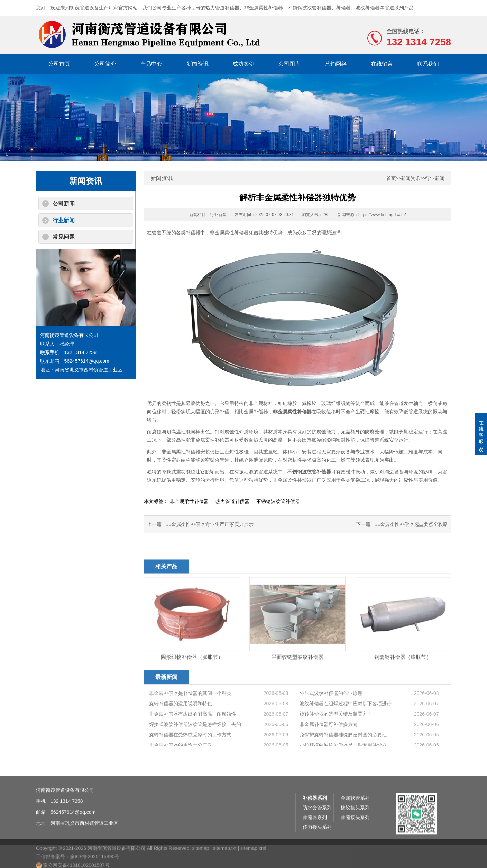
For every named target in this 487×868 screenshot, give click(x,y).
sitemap (200, 860)
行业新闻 (64, 220)
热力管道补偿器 (222, 8)
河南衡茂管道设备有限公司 (65, 813)
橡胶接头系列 (355, 831)
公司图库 (290, 64)
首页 (391, 178)
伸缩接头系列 (355, 841)
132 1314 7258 (67, 824)
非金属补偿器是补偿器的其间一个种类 (190, 720)
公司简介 (105, 64)
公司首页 (59, 64)
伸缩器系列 (315, 841)
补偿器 (343, 8)
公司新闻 (64, 204)
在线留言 (382, 64)
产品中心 (151, 64)
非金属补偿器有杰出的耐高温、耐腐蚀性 (193, 741)
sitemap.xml (253, 860)
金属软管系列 (355, 821)
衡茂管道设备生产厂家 (94, 8)
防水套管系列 (317, 831)
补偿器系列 (315, 821)
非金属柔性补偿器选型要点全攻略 (412, 524)
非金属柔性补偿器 (264, 8)
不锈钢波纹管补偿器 (310, 8)
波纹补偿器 (368, 8)
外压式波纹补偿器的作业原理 (331, 720)
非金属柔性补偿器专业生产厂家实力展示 (210, 524)
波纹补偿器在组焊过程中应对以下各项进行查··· (348, 730)
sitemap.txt (225, 860)
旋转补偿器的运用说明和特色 (181, 730)
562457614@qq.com (73, 836)
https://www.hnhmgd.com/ (382, 215)
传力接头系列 (317, 850)
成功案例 (243, 64)
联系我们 (428, 64)
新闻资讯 (197, 64)
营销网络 (336, 64)
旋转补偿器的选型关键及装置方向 (336, 741)
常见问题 (64, 237)
